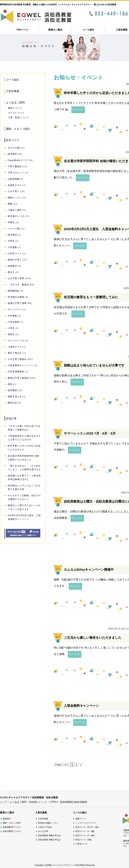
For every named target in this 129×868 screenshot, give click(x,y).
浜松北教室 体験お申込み (49, 840)
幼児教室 (12, 390)
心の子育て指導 (16, 278)
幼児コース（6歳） (84, 840)
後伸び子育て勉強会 (18, 378)
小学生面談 (14, 322)
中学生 (11, 241)
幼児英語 (12, 235)
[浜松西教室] (67, 802)
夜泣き (11, 272)
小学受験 (12, 247)
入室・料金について (18, 117)
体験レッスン (15, 198)
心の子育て (14, 191)
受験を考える (15, 397)
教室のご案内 (55, 30)
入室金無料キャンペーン (21, 365)
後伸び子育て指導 (17, 303)
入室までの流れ (45, 827)
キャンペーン (15, 309)
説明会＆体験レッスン (48, 823)
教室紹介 (7, 819)
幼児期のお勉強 (16, 297)
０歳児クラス (15, 347)
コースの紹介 (80, 813)
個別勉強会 (14, 291)
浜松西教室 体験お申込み (49, 835)
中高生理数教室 (16, 372)
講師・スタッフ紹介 (18, 129)
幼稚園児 (12, 266)
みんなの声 (43, 831)
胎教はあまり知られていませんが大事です (94, 365)
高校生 (11, 334)
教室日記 (12, 403)
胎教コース (81, 819)
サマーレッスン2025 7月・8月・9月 (90, 433)
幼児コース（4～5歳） (86, 835)
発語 (10, 384)
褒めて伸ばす (15, 353)
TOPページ (22, 30)
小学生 (11, 328)
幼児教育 (12, 154)
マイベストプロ (16, 341)
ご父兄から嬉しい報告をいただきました (93, 638)
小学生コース (15, 254)
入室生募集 (122, 30)
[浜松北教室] (80, 802)
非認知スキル (15, 185)
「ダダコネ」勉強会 (18, 285)
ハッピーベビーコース (86, 823)
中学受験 (12, 316)
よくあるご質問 (15, 103)
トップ (4, 802)
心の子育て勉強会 (17, 359)
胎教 (10, 204)
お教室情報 (14, 179)
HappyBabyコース (18, 160)
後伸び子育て (15, 260)
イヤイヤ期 (14, 229)
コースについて (16, 113)
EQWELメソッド (38, 802)
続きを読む (78, 110)
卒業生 (11, 222)
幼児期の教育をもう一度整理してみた (91, 297)
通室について (15, 108)
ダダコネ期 (14, 148)
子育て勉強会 (15, 166)
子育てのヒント (16, 173)
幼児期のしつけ (16, 216)
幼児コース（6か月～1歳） (88, 827)
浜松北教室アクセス (12, 831)
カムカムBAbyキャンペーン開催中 (89, 570)
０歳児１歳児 (15, 210)
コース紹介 (89, 30)
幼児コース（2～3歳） (86, 831)
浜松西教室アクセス (12, 827)
